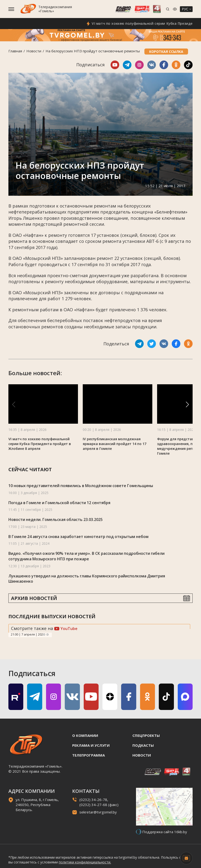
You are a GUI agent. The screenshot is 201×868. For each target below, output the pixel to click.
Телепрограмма (89, 755)
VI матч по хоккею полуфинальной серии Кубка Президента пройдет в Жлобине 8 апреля (40, 444)
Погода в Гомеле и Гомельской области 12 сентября (59, 503)
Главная (15, 51)
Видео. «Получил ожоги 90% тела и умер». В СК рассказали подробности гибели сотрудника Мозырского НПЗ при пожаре (86, 556)
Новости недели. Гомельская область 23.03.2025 (56, 520)
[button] (187, 404)
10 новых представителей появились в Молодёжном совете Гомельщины (81, 486)
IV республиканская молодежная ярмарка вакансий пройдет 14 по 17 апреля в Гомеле (115, 444)
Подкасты (143, 745)
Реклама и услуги (91, 745)
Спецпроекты (146, 735)
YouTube (66, 629)
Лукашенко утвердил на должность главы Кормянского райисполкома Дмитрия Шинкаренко (87, 579)
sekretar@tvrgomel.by (98, 812)
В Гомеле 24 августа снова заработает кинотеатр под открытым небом (78, 537)
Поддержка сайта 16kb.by (165, 832)
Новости (34, 51)
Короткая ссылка (166, 52)
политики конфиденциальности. (85, 862)
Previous (44, 635)
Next (47, 635)
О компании (85, 735)
